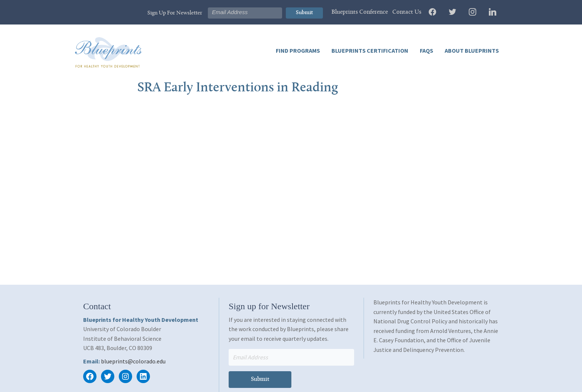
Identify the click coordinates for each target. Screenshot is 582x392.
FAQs (426, 50)
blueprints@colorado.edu (133, 361)
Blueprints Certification (369, 50)
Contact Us (407, 12)
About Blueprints (471, 50)
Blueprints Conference (360, 12)
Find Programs (298, 50)
